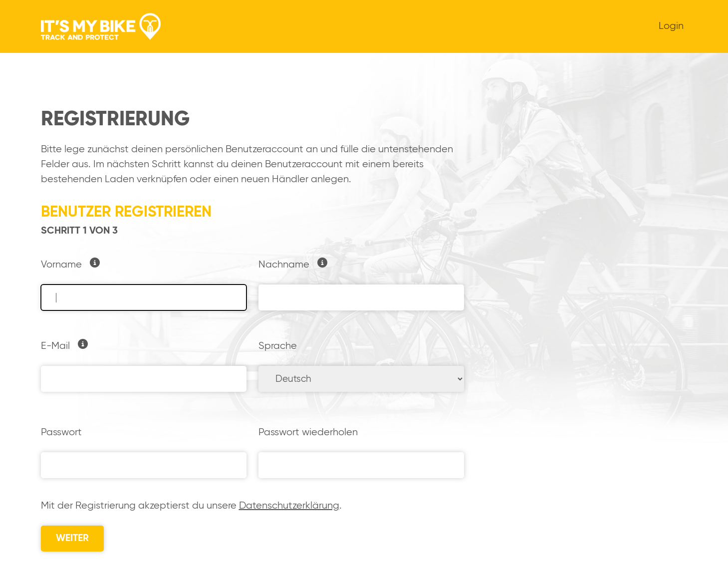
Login (671, 26)
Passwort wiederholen (308, 432)
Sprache (278, 346)
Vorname (61, 265)
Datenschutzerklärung (289, 506)
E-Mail (55, 346)
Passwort (61, 432)
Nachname (284, 265)
